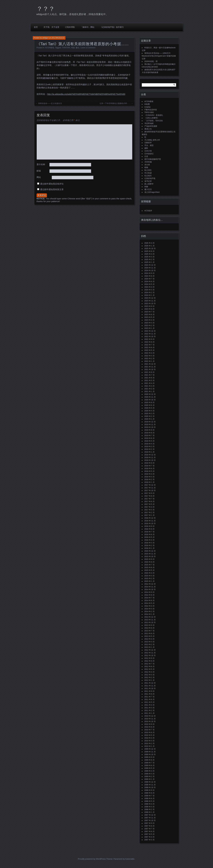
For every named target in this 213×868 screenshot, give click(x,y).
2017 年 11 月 (150, 488)
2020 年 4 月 (149, 411)
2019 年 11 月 (150, 425)
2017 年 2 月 (149, 513)
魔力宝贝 (148, 189)
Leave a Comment (88, 48)
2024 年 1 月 (149, 295)
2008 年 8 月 (149, 793)
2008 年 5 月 (149, 801)
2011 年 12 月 (150, 683)
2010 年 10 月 (150, 722)
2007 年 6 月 (149, 831)
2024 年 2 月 (149, 293)
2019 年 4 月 (149, 444)
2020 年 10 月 (150, 400)
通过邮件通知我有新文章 (52, 189)
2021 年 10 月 (150, 370)
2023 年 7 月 (149, 312)
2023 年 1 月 (149, 328)
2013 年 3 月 (149, 642)
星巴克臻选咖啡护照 (153, 159)
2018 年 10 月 (150, 460)
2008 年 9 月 (149, 790)
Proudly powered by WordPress (92, 859)
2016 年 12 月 (150, 518)
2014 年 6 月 (149, 601)
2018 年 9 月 (149, 463)
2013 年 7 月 (149, 631)
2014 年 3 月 (149, 609)
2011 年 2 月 (149, 711)
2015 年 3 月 (149, 576)
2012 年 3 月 (149, 675)
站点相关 (148, 176)
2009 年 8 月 (149, 760)
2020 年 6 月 (149, 405)
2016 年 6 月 (149, 535)
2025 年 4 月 (149, 254)
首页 (36, 27)
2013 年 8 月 (149, 628)
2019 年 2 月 (149, 449)
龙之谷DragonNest (152, 192)
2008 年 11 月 (150, 785)
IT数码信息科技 (151, 110)
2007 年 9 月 (149, 823)
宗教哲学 (148, 143)
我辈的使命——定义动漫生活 (50, 103)
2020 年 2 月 (149, 416)
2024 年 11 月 (150, 268)
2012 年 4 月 (149, 672)
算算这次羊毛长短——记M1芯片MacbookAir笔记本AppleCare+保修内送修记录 (159, 56)
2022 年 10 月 (150, 337)
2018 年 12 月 (150, 455)
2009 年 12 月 (150, 749)
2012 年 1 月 (149, 680)
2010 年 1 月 (149, 746)
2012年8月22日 (58, 38)
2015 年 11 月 (150, 554)
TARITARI (66, 48)
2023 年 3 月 (149, 323)
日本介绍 (148, 151)
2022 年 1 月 (149, 361)
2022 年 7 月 (149, 345)
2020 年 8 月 (149, 403)
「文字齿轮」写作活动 (154, 121)
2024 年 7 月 (149, 279)
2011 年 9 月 (149, 691)
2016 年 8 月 (149, 529)
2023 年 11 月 (150, 301)
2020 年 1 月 (149, 419)
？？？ (46, 9)
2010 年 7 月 (149, 730)
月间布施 (148, 162)
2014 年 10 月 (150, 590)
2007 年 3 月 (149, 840)
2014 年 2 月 (149, 612)
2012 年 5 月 (149, 669)
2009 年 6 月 (149, 765)
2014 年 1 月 (149, 614)
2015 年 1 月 (149, 581)
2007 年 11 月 (150, 818)
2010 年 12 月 (150, 716)
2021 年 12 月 (150, 364)
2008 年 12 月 (150, 782)
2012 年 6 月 (149, 667)
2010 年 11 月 (150, 719)
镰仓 (78, 48)
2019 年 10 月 (150, 427)
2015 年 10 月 (150, 557)
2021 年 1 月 (149, 392)
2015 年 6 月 (149, 568)
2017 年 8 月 (149, 496)
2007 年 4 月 (149, 837)
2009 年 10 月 (150, 754)
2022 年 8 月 (149, 342)
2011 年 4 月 (149, 705)
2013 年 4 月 (149, 639)
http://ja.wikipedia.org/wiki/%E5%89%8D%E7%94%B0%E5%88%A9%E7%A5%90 (86, 94)
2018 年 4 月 (149, 474)
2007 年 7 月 (149, 829)
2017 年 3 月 (149, 510)
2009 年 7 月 (149, 763)
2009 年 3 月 (149, 774)
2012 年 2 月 (149, 678)
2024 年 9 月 (149, 273)
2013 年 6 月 (149, 634)
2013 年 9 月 (149, 625)
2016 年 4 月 (149, 540)
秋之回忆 (148, 170)
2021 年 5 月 (149, 381)
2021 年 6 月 (149, 378)
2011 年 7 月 (149, 697)
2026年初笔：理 (151, 61)
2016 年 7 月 (149, 532)
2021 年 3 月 (149, 386)
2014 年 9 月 (149, 592)
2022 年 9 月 (149, 339)
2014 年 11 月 (150, 587)
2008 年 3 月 (149, 807)
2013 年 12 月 (150, 617)
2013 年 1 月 (149, 647)
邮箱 (39, 171)
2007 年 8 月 (149, 826)
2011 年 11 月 (150, 686)
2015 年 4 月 (149, 573)
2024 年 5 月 (149, 284)
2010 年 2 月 (149, 743)
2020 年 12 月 (150, 394)
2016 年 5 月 (149, 537)
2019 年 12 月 (150, 422)
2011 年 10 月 (150, 689)
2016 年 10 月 (150, 524)
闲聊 (146, 187)
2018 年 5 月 (149, 471)
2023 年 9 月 (149, 306)
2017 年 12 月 (150, 485)
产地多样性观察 (151, 126)
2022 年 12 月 (150, 331)
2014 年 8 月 (149, 595)
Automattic (130, 859)
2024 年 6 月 (149, 282)
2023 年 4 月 (149, 320)
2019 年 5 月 (149, 441)
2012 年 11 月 (150, 653)
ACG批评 (148, 211)
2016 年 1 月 (149, 548)
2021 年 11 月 (150, 367)
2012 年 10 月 (150, 656)
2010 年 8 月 (149, 727)
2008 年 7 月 (149, 796)
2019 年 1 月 (149, 452)
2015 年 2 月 (149, 579)
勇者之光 (148, 129)
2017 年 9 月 (149, 493)
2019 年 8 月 (149, 433)
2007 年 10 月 (150, 820)
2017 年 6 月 (149, 502)
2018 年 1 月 (149, 482)
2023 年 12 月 (150, 298)
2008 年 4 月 (149, 804)
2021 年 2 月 (149, 389)
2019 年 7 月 (149, 436)
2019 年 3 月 (149, 447)
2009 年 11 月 (150, 752)
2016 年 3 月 (149, 543)
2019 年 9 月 (149, 430)
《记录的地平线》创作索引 (112, 27)
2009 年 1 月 (149, 779)
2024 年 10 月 (150, 271)
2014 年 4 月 (149, 606)
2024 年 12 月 (150, 265)
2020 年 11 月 (150, 397)
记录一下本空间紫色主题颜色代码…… (115, 103)
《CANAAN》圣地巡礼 (154, 115)
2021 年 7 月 (149, 375)
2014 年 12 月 (150, 584)
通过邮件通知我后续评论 (52, 184)
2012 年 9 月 (149, 658)
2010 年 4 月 (149, 738)
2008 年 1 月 (149, 812)
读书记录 (148, 181)
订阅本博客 (70, 27)
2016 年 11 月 (150, 521)
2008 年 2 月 (149, 809)
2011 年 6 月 (149, 700)
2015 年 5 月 (149, 570)
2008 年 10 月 (150, 787)
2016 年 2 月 (149, 546)
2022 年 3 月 (149, 356)
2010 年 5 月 (149, 735)
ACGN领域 (50, 48)
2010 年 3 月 (149, 741)
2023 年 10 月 (150, 304)
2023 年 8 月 (149, 309)
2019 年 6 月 (149, 438)
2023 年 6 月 (149, 315)
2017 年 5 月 (149, 504)
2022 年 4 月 (149, 353)
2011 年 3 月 (149, 708)
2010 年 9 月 (149, 724)
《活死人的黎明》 (152, 118)
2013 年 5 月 (149, 636)
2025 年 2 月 (149, 260)
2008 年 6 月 (149, 798)
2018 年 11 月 (150, 458)
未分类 (147, 165)
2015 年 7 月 (149, 565)
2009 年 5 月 (149, 768)
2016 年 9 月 (149, 526)
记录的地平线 (150, 178)
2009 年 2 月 (149, 776)
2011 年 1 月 (149, 713)
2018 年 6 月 (149, 469)
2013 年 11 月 (150, 620)
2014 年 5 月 (149, 603)
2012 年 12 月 (150, 650)
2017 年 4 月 (149, 507)
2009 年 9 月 (149, 757)
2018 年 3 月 (149, 477)
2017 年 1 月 (149, 515)
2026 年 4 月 (149, 243)
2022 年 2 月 (149, 359)
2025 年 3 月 (149, 257)
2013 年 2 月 (149, 645)
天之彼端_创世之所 (152, 140)
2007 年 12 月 (150, 815)
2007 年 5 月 (149, 834)
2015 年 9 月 (149, 559)
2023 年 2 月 (149, 326)
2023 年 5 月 (149, 317)
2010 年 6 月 (149, 732)
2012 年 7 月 (149, 664)
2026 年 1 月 (149, 246)
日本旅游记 (149, 154)
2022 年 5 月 (149, 350)
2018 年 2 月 (149, 480)
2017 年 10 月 (150, 491)
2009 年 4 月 (149, 771)
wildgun (46, 38)
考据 (73, 48)
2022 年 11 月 (150, 334)
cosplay (148, 107)
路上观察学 (149, 184)
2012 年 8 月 (149, 661)
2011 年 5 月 (149, 702)
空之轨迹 (148, 173)
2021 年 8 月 (149, 372)
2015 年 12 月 (150, 551)
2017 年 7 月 (149, 499)
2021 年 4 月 (149, 383)
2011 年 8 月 (149, 694)
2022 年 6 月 (149, 348)
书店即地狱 (149, 123)
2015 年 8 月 (149, 562)
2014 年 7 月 (149, 598)
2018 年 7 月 (149, 466)
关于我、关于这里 (51, 27)
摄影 (146, 148)
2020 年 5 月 (149, 408)
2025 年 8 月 (149, 251)
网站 (39, 177)
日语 (146, 156)
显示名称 (41, 164)
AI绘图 (147, 104)
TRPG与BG (149, 112)
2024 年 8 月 (149, 276)
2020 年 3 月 (149, 414)
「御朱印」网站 (87, 27)
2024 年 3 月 (149, 290)
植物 (146, 167)
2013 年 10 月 (150, 623)
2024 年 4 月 (149, 287)
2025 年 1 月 (149, 262)
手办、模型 (149, 145)
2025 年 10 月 (150, 249)
